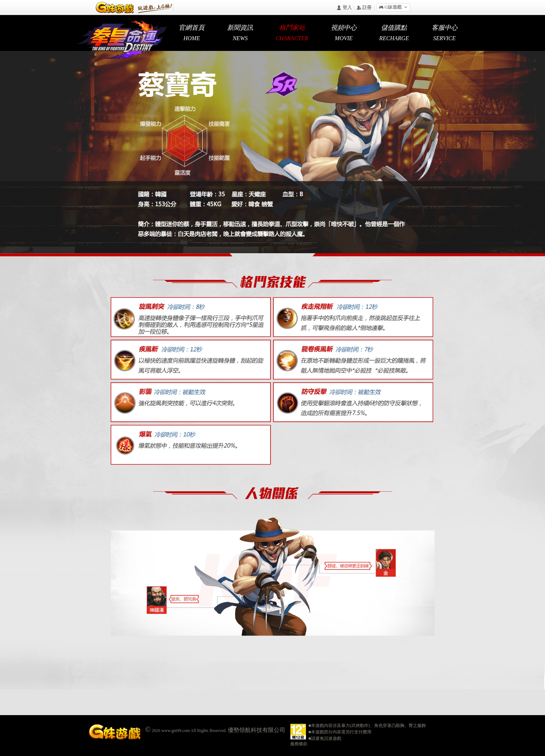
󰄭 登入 (344, 8)
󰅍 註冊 (364, 8)
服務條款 (299, 744)
